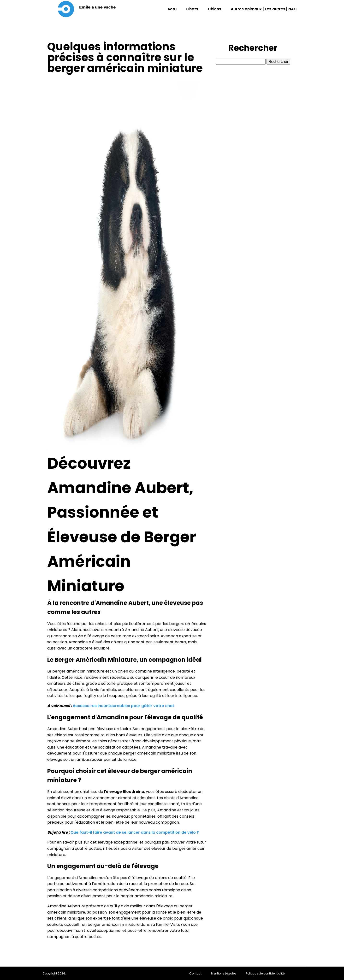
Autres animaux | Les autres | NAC (264, 9)
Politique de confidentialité (265, 973)
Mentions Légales (224, 973)
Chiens (214, 9)
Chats (192, 9)
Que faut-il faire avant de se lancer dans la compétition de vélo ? (135, 832)
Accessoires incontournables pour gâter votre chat (123, 706)
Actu (172, 9)
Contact (195, 973)
